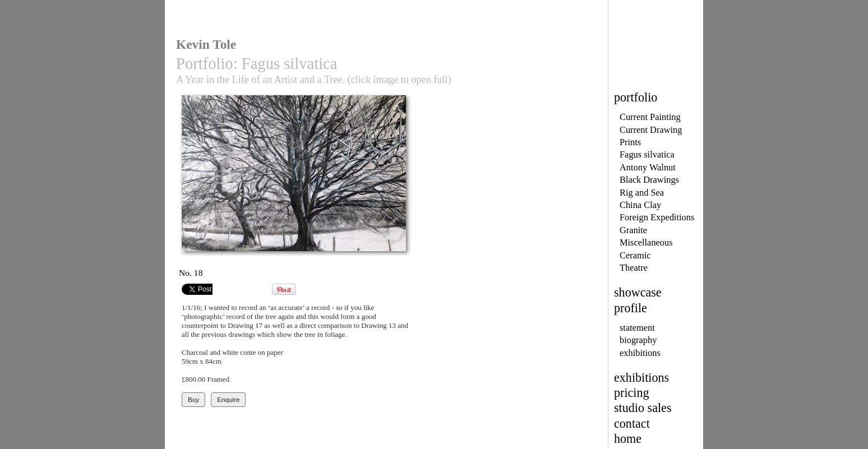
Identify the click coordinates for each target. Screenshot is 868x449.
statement (637, 328)
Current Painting (650, 117)
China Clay (640, 205)
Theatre (634, 268)
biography (638, 340)
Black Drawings (649, 180)
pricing (632, 393)
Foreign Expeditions (657, 217)
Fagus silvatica (647, 154)
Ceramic (635, 255)
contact (632, 423)
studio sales (643, 408)
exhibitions (640, 353)
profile (631, 308)
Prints (630, 142)
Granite (633, 230)
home (628, 439)
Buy (193, 399)
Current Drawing (651, 130)
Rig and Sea (642, 193)
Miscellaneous (646, 242)
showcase (638, 292)
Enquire (228, 399)
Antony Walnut (648, 167)
